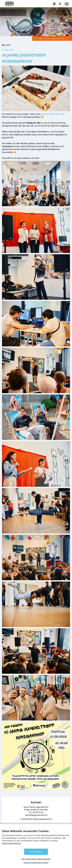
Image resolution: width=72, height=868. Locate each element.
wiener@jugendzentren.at (36, 815)
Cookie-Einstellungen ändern (36, 862)
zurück (7, 45)
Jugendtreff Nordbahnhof (53, 114)
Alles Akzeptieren (36, 852)
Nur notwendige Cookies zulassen (36, 859)
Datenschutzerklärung (11, 843)
